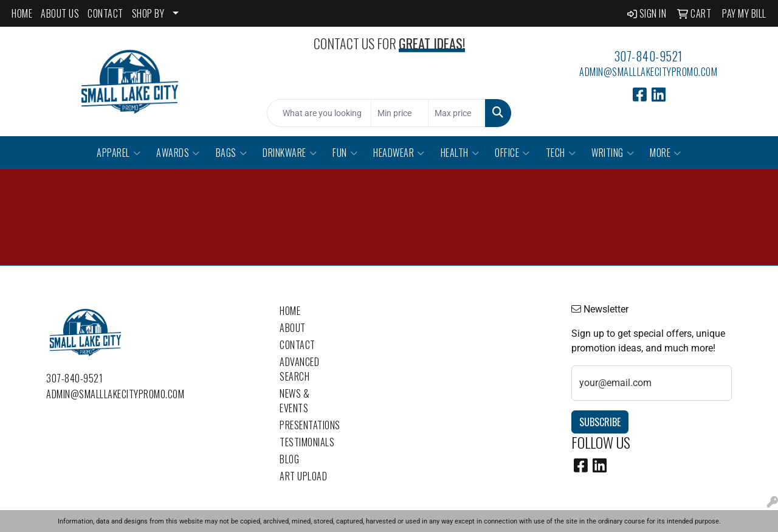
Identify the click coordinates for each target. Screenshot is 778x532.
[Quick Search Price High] (457, 113)
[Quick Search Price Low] (400, 113)
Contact (298, 345)
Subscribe (600, 422)
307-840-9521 (649, 56)
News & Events (294, 401)
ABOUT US (60, 13)
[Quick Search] (319, 113)
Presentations (309, 425)
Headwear (399, 153)
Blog (289, 459)
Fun (345, 153)
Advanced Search (299, 369)
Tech (561, 153)
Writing (613, 153)
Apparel (119, 153)
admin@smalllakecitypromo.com (648, 72)
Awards (178, 153)
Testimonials (307, 442)
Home (290, 311)
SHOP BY (148, 13)
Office (512, 153)
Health (460, 153)
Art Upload (303, 476)
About (293, 328)
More (666, 153)
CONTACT (105, 13)
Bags (232, 153)
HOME (22, 13)
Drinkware (290, 153)
